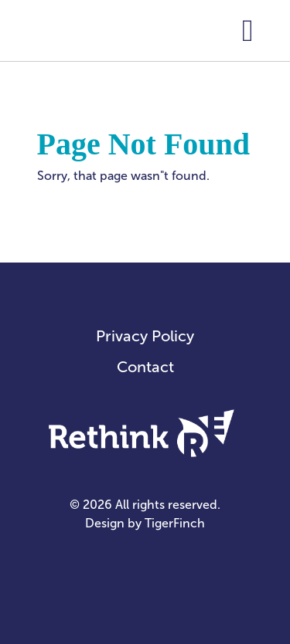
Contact (145, 367)
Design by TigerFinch (145, 523)
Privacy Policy (145, 336)
